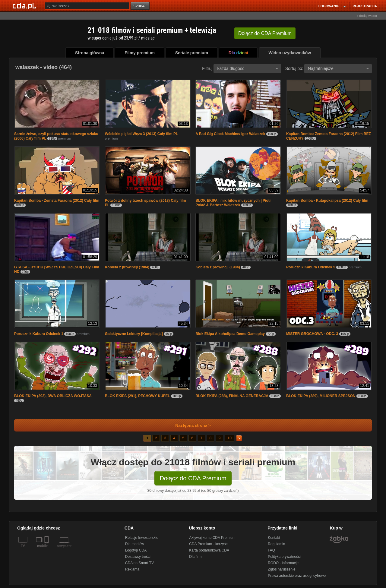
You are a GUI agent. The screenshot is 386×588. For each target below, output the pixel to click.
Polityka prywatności (284, 557)
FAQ (271, 550)
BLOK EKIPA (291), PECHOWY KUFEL (138, 396)
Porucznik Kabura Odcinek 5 (311, 267)
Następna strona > (189, 425)
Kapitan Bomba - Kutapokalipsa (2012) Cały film (327, 201)
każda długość (248, 68)
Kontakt (274, 538)
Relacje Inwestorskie (142, 538)
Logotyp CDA (136, 550)
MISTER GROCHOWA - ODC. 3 (312, 334)
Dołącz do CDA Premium (193, 478)
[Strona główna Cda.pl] (25, 6)
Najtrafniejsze (338, 68)
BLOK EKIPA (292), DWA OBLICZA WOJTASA (53, 396)
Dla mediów (135, 544)
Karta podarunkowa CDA (209, 550)
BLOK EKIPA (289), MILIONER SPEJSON (321, 396)
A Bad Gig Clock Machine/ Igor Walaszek (230, 134)
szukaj (141, 6)
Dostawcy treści (138, 557)
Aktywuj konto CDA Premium (212, 538)
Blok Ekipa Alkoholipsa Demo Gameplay (230, 334)
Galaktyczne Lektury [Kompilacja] (134, 334)
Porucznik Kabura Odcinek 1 (39, 334)
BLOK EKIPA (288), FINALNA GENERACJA (232, 396)
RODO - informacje (283, 563)
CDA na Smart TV (139, 563)
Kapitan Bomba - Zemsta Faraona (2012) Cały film (57, 201)
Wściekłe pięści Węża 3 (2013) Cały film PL (142, 134)
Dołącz (265, 33)
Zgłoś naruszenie (282, 569)
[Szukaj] (87, 6)
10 (230, 438)
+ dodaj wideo (367, 16)
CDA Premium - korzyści (209, 544)
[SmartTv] (47, 549)
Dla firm (195, 557)
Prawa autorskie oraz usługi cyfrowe (297, 576)
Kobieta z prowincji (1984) (127, 267)
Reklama (132, 569)
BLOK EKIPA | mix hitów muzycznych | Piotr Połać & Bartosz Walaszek (233, 203)
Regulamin (276, 544)
